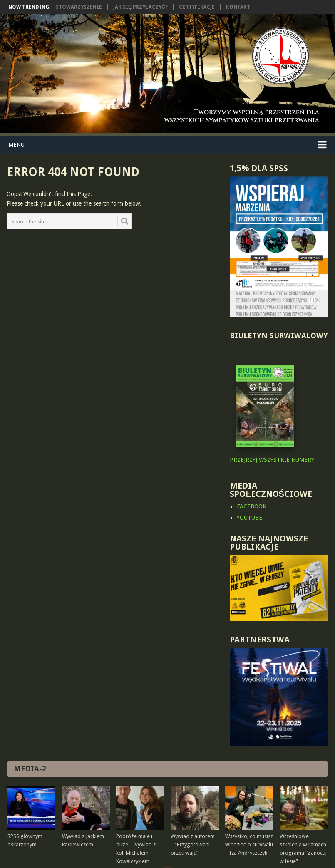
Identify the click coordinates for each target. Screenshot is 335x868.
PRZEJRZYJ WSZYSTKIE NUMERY (272, 460)
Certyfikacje (197, 7)
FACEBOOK (252, 506)
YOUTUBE (249, 518)
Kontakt (238, 7)
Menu (16, 145)
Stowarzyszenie (79, 7)
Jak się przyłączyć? (140, 7)
